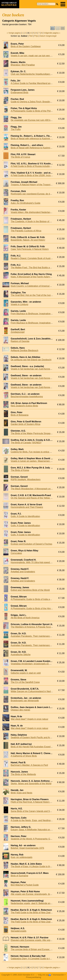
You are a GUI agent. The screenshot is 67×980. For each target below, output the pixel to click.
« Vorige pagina (14, 33)
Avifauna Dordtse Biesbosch (25, 350)
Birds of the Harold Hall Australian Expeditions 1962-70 (37, 747)
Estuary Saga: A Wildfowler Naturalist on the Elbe (35, 830)
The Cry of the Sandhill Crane (25, 682)
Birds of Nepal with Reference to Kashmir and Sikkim (36, 148)
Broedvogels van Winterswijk (25, 701)
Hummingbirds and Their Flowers (27, 507)
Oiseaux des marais (20, 710)
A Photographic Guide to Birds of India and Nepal (35, 599)
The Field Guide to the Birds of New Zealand (32, 913)
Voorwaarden (58, 975)
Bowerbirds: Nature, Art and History (28, 240)
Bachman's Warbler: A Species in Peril (29, 765)
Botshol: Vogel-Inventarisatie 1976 (27, 848)
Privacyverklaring (33, 977)
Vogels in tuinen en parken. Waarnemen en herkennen (37, 461)
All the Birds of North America (25, 618)
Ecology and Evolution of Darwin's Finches (31, 544)
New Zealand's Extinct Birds (24, 406)
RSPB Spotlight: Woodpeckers (26, 479)
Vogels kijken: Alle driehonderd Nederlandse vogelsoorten (39, 212)
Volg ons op (44, 975)
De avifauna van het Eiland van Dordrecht (31, 360)
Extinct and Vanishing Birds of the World (30, 590)
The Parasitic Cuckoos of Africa (26, 231)
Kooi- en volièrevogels (21, 857)
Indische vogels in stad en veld (26, 673)
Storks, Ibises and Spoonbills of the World (31, 784)
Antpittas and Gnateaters (23, 572)
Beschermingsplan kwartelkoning (27, 397)
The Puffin (16, 129)
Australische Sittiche (21, 655)
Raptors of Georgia (20, 341)
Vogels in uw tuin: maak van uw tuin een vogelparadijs (37, 56)
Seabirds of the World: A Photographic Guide (32, 839)
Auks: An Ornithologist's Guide (26, 203)
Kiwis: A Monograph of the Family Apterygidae (33, 277)
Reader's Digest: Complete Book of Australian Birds (36, 258)
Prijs (36, 36)
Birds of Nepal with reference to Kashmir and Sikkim (36, 139)
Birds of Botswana (20, 415)
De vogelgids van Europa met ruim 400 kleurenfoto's (36, 120)
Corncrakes (16, 553)
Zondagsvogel (18, 332)
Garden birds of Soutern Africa (25, 424)
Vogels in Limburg (19, 304)
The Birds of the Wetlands (23, 774)
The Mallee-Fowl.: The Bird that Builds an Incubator (36, 268)
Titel (31, 36)
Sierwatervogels (19, 931)
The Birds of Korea (20, 470)
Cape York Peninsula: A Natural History (30, 249)
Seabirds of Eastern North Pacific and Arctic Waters (36, 737)
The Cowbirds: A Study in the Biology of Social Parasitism (39, 221)
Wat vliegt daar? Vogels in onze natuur (29, 719)
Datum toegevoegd (48, 36)
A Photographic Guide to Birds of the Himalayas (34, 608)
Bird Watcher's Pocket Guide (25, 885)
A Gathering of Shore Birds (24, 756)
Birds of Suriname (19, 876)
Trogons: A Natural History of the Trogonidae (32, 185)
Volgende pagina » (52, 33)
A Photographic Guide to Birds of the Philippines (34, 111)
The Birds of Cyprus (20, 157)
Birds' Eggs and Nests (21, 793)
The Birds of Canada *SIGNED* (26, 443)
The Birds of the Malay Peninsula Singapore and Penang (38, 433)
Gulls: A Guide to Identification (25, 516)
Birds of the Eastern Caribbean (26, 46)
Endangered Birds (19, 92)
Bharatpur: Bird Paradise (23, 65)
